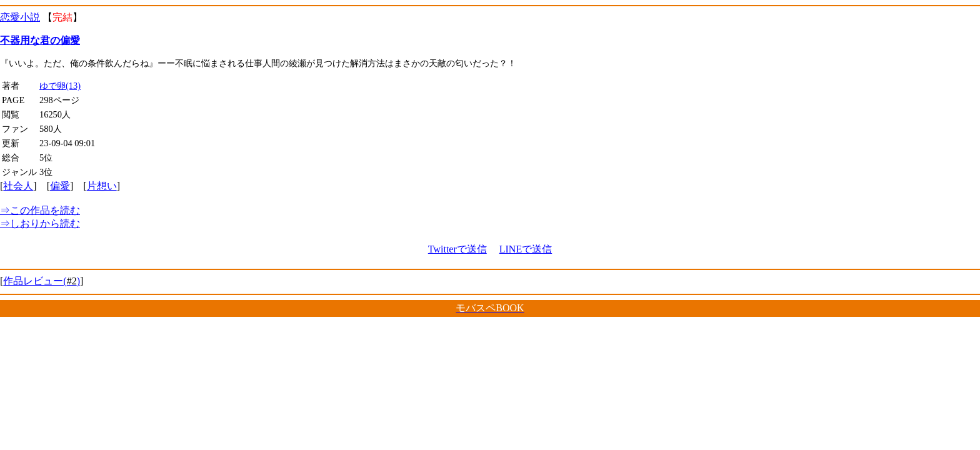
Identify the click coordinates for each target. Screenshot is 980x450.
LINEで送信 (526, 249)
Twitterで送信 (457, 249)
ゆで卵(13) (60, 86)
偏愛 (60, 186)
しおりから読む (40, 223)
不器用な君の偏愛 (40, 40)
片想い (102, 186)
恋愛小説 (20, 17)
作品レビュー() (42, 281)
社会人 (18, 186)
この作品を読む (40, 210)
